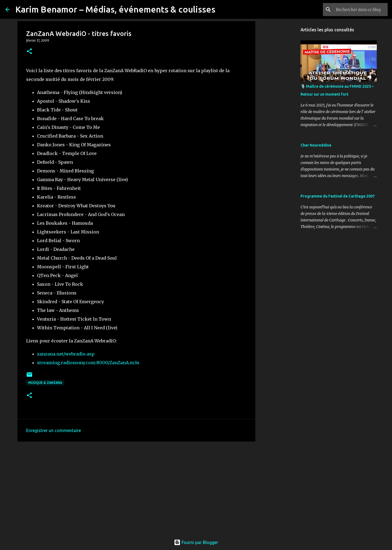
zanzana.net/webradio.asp (66, 354)
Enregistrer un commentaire (53, 430)
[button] (29, 52)
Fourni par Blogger (196, 542)
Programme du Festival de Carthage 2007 (338, 196)
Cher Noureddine (316, 145)
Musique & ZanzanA (45, 383)
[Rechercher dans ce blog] (359, 10)
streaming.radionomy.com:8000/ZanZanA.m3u (88, 363)
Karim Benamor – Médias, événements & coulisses (115, 9)
